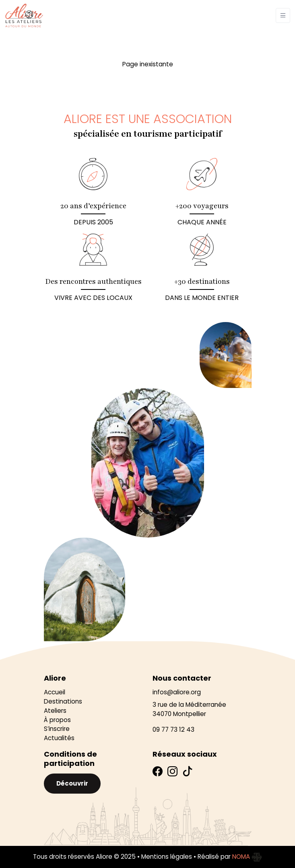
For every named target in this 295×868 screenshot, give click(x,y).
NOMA (247, 857)
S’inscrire (57, 729)
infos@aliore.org (177, 692)
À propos (57, 720)
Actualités (59, 738)
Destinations (63, 701)
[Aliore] (24, 15)
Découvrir (72, 783)
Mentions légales (167, 857)
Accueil (55, 692)
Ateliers (55, 711)
